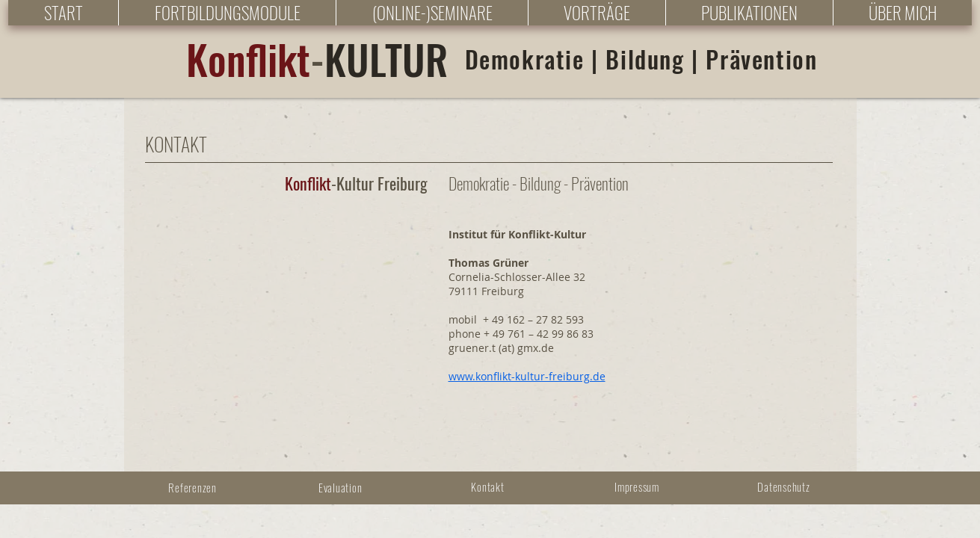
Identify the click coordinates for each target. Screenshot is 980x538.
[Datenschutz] (786, 486)
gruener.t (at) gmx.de (501, 348)
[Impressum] (639, 486)
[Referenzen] (194, 487)
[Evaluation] (342, 487)
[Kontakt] (490, 486)
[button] (227, 13)
